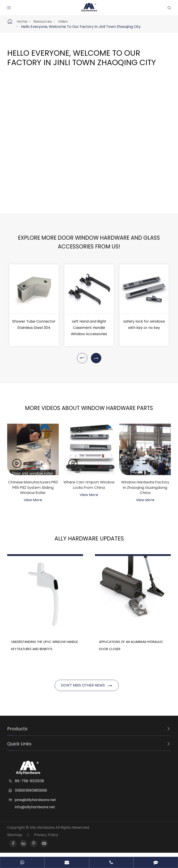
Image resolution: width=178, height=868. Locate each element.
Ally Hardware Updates (89, 540)
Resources (43, 21)
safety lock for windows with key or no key (144, 324)
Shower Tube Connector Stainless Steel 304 (34, 324)
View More (33, 502)
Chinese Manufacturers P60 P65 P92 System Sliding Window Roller (33, 488)
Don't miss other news (87, 690)
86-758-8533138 (29, 785)
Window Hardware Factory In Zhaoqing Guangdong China (145, 488)
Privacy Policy (46, 839)
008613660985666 (31, 794)
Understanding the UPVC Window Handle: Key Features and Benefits (32, 637)
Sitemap (15, 839)
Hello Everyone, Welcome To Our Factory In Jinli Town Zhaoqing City (81, 27)
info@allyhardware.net (35, 811)
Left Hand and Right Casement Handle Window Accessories (89, 328)
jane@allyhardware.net (35, 804)
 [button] (82, 358)
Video (63, 21)
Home (22, 21)
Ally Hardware (43, 831)
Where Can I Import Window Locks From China (89, 488)
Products (17, 733)
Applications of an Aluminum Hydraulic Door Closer (145, 629)
